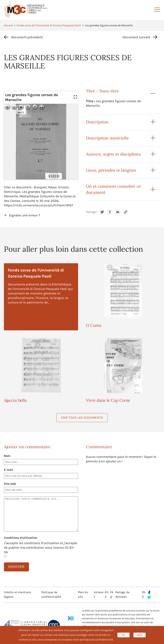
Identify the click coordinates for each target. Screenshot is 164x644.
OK (123, 635)
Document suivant (136, 37)
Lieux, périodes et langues (111, 170)
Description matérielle (107, 138)
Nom (7, 456)
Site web (10, 484)
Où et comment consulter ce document (113, 189)
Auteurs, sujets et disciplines (113, 154)
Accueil (8, 25)
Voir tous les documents (82, 418)
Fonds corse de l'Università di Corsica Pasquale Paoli (49, 25)
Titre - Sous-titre (102, 91)
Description (97, 122)
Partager (91, 212)
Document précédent (27, 37)
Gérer (140, 635)
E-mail (9, 470)
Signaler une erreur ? (24, 215)
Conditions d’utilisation (20, 538)
